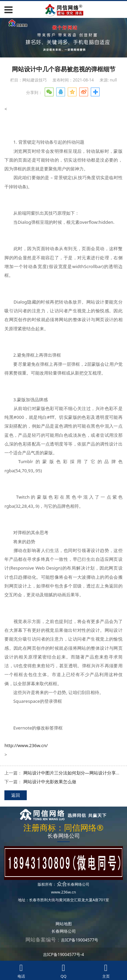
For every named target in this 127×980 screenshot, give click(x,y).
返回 (16, 795)
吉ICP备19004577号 (80, 940)
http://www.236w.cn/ (26, 745)
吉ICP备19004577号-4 (63, 954)
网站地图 (64, 924)
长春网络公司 (78, 884)
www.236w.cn (64, 892)
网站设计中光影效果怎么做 (50, 782)
